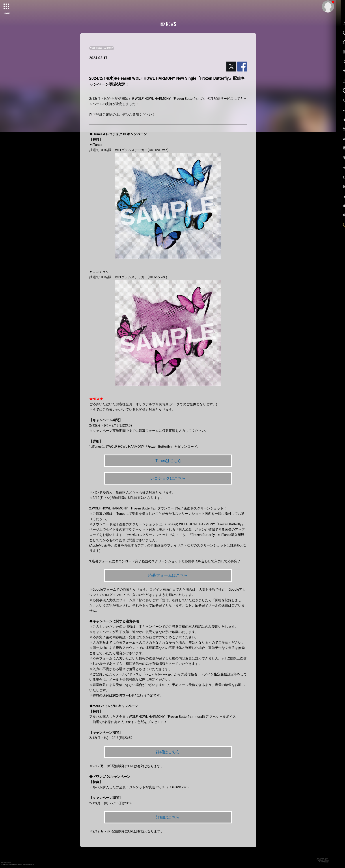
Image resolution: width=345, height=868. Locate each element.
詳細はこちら (168, 752)
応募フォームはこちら (168, 576)
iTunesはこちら (168, 461)
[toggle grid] (7, 7)
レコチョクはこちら (168, 478)
